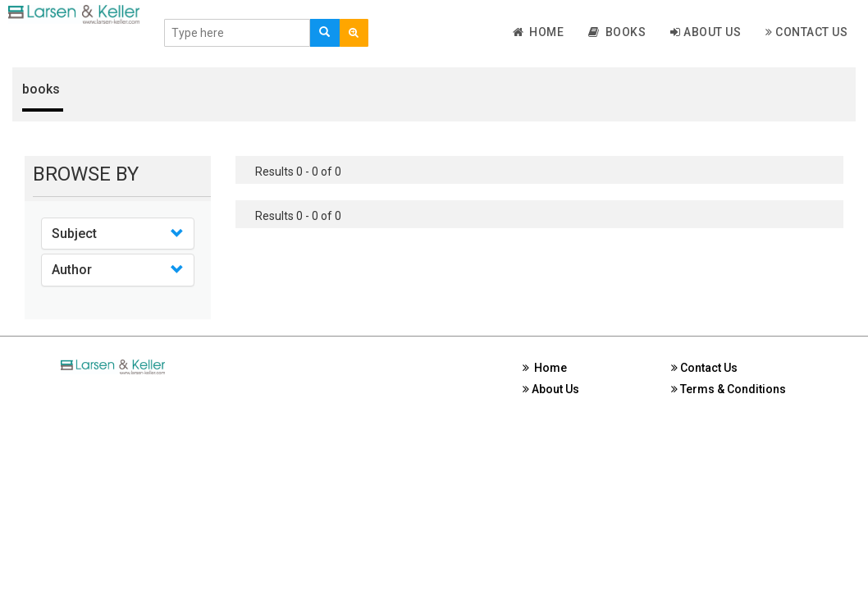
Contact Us (806, 32)
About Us (706, 32)
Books (617, 32)
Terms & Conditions (729, 389)
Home (539, 32)
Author (72, 270)
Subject (74, 234)
